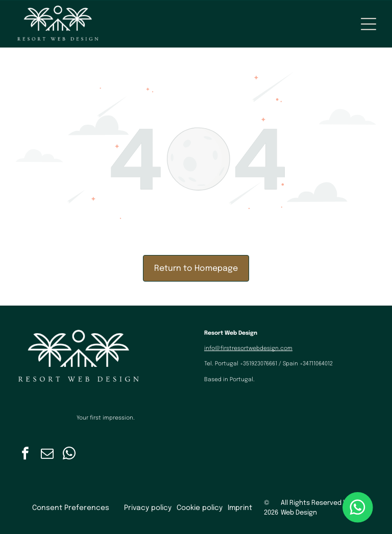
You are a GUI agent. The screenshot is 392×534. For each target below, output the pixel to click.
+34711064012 (316, 364)
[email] (47, 455)
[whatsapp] (69, 455)
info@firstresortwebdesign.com (248, 349)
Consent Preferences (71, 508)
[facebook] (26, 455)
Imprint (240, 508)
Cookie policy (200, 508)
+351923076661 (259, 364)
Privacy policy (148, 508)
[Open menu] (369, 24)
